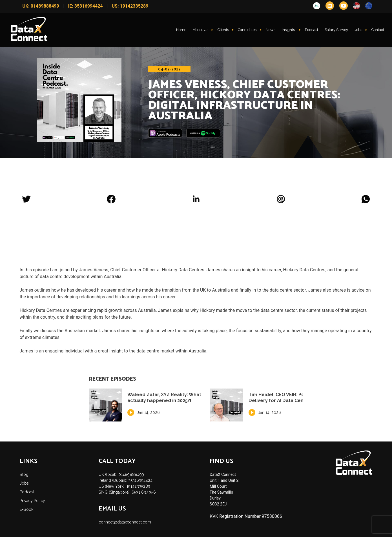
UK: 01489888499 (41, 6)
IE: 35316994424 (86, 6)
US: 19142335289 (130, 6)
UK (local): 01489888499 (121, 474)
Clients (223, 30)
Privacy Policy (32, 501)
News (271, 30)
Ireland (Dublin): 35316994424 (126, 480)
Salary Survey (336, 30)
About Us (201, 30)
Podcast (312, 30)
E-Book (26, 509)
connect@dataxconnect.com (125, 522)
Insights (289, 30)
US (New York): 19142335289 (124, 486)
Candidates (247, 30)
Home (181, 30)
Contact (378, 30)
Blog (24, 474)
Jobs (358, 30)
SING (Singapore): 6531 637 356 (127, 492)
